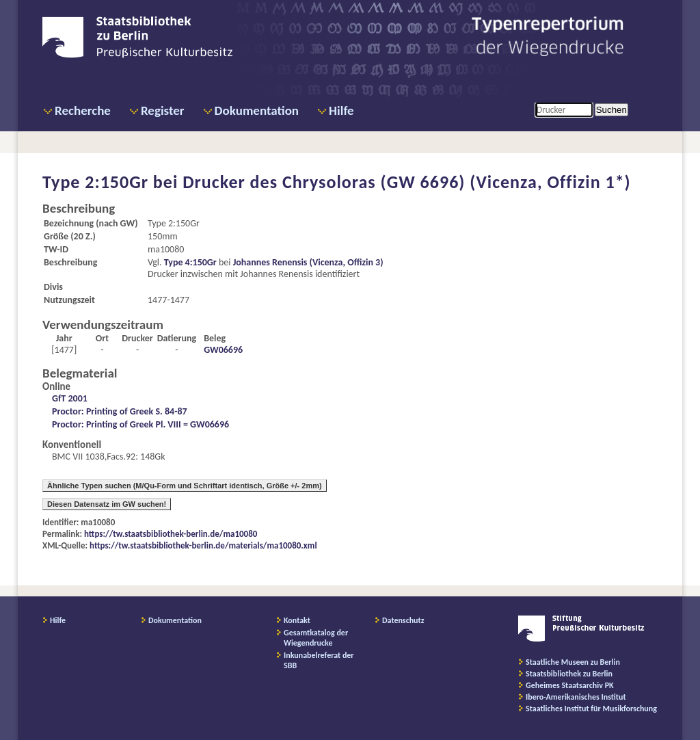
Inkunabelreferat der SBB (319, 660)
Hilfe (341, 110)
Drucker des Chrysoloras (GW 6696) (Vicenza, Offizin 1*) (407, 182)
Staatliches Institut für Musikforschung (591, 709)
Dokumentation (257, 110)
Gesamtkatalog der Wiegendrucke (316, 638)
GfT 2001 (70, 398)
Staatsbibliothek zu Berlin (569, 674)
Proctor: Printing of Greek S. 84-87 (120, 411)
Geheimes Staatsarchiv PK (570, 685)
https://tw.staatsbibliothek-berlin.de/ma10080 (171, 534)
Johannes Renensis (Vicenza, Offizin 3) (308, 262)
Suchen (611, 110)
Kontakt (297, 620)
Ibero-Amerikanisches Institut (576, 697)
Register (163, 110)
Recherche (83, 110)
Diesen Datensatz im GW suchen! (107, 504)
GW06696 (223, 350)
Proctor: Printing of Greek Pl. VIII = (121, 424)
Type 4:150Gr (190, 262)
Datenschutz (403, 620)
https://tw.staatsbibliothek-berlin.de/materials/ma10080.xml (203, 545)
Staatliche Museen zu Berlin (573, 662)
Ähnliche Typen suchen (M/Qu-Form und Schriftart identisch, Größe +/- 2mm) (185, 486)
